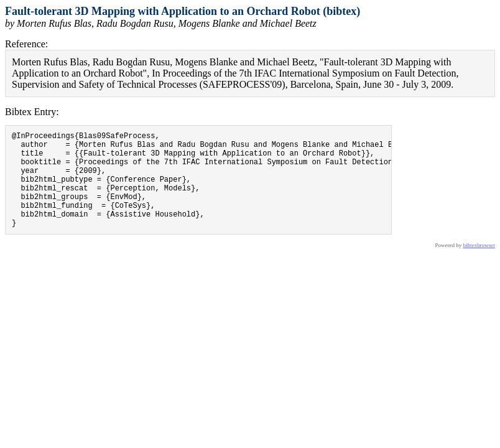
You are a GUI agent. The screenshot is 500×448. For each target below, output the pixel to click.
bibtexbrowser (479, 266)
